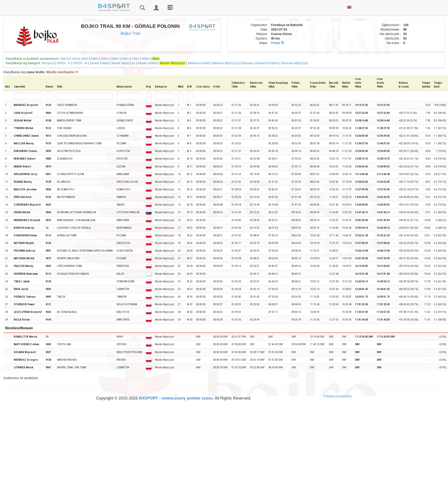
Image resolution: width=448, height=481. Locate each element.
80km (146, 59)
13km (84, 59)
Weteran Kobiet (199, 63)
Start (64, 59)
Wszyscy (48, 63)
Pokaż (278, 43)
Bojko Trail (130, 33)
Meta (156, 59)
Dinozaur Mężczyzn (295, 63)
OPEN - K (63, 63)
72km (136, 59)
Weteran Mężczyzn (225, 63)
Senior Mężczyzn (123, 63)
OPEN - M (80, 63)
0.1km (74, 59)
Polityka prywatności (338, 396)
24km (95, 59)
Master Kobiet (148, 63)
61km (125, 59)
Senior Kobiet (99, 63)
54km (115, 59)
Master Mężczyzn (172, 63)
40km (105, 59)
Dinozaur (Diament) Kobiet (260, 63)
